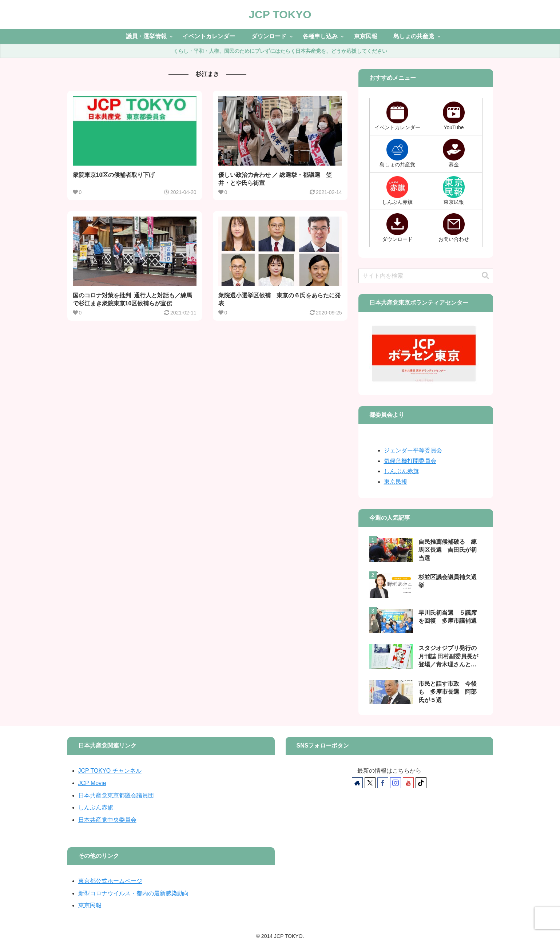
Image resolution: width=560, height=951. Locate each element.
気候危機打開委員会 (410, 461)
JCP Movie (92, 783)
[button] (485, 276)
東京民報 (396, 482)
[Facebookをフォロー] (383, 783)
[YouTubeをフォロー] (408, 783)
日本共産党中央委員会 (107, 820)
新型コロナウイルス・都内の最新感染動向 (134, 893)
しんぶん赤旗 (401, 471)
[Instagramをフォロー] (396, 783)
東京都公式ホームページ (110, 881)
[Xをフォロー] (370, 783)
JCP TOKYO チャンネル (110, 771)
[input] (426, 276)
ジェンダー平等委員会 (413, 450)
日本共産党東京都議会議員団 (116, 795)
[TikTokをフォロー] (421, 783)
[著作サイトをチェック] (357, 783)
